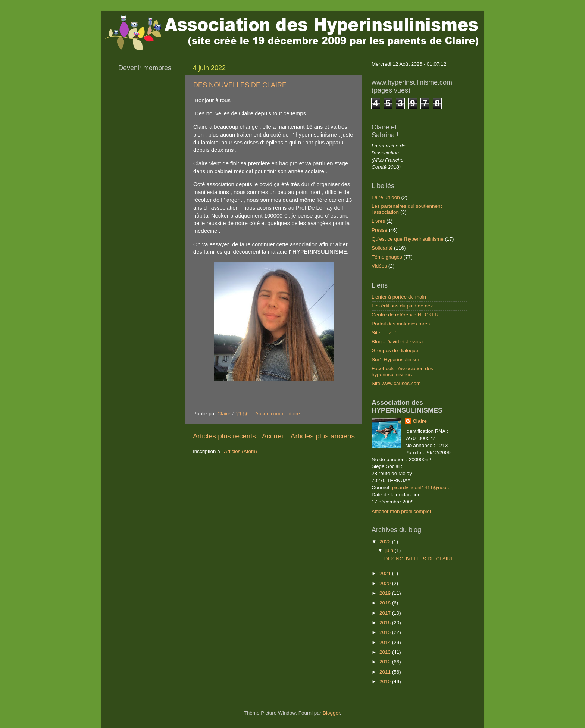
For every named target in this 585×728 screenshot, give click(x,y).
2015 (386, 632)
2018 (386, 603)
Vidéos (379, 266)
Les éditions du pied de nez (402, 306)
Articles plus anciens (323, 436)
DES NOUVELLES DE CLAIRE (240, 85)
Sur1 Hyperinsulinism (395, 360)
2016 (386, 623)
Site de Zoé (384, 333)
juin (390, 550)
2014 (386, 642)
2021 (386, 573)
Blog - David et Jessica (397, 342)
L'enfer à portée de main (399, 297)
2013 (386, 652)
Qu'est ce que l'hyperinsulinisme (408, 239)
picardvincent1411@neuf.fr (422, 488)
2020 (386, 583)
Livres (378, 221)
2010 (386, 682)
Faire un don (386, 197)
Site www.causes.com (396, 383)
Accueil (273, 436)
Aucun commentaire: (279, 414)
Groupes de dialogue (395, 351)
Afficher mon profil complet (401, 511)
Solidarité (382, 248)
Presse (379, 230)
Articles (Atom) (240, 451)
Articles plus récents (224, 436)
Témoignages (387, 257)
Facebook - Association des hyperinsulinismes (402, 371)
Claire (420, 421)
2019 (386, 593)
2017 (386, 613)
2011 (386, 672)
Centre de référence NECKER (405, 315)
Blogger (331, 713)
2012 (386, 662)
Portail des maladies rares (401, 324)
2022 (386, 542)
